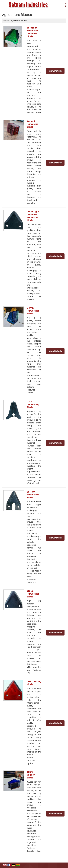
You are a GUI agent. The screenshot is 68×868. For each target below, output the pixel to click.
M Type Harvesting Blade (33, 311)
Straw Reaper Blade (31, 775)
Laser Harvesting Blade (33, 404)
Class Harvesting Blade (33, 594)
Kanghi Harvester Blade (32, 124)
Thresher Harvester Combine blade (32, 32)
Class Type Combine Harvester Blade (33, 216)
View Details (55, 71)
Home (6, 21)
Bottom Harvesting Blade (33, 495)
